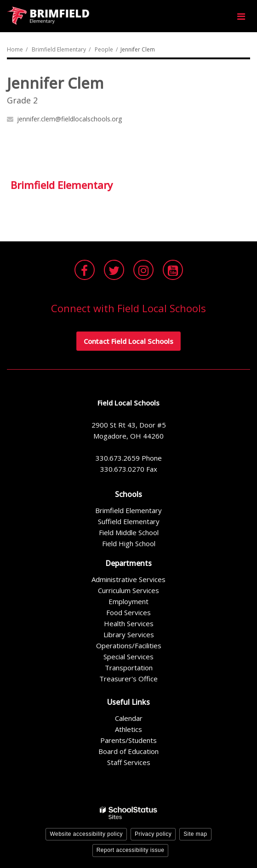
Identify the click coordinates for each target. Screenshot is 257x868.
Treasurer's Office (128, 679)
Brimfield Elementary (59, 49)
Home (15, 49)
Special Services (128, 657)
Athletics (128, 729)
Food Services (128, 612)
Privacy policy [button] (153, 834)
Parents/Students (128, 740)
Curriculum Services (128, 590)
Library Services (129, 634)
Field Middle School (129, 532)
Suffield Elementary (129, 521)
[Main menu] (241, 16)
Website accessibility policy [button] (86, 834)
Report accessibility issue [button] (131, 850)
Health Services (129, 623)
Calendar (129, 718)
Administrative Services (128, 579)
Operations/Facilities (129, 645)
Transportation (129, 668)
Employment (128, 601)
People (104, 49)
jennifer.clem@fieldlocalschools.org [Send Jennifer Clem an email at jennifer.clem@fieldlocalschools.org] (69, 119)
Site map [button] (195, 834)
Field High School (129, 543)
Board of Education (128, 751)
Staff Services (129, 762)
